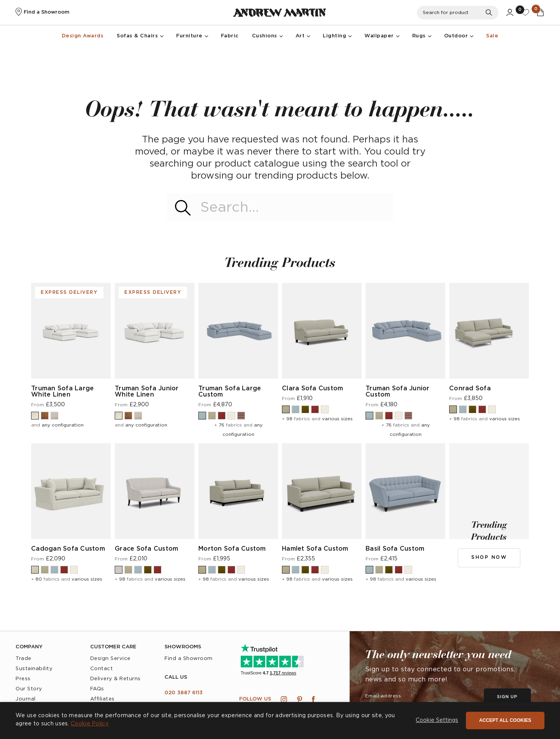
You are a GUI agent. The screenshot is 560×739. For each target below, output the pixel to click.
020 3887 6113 (184, 693)
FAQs (97, 689)
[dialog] (280, 721)
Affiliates (102, 699)
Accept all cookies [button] (505, 720)
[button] (437, 721)
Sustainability (34, 669)
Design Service (110, 659)
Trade (24, 659)
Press (23, 679)
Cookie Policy (90, 724)
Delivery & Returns (115, 679)
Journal (26, 699)
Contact (102, 669)
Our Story (29, 689)
